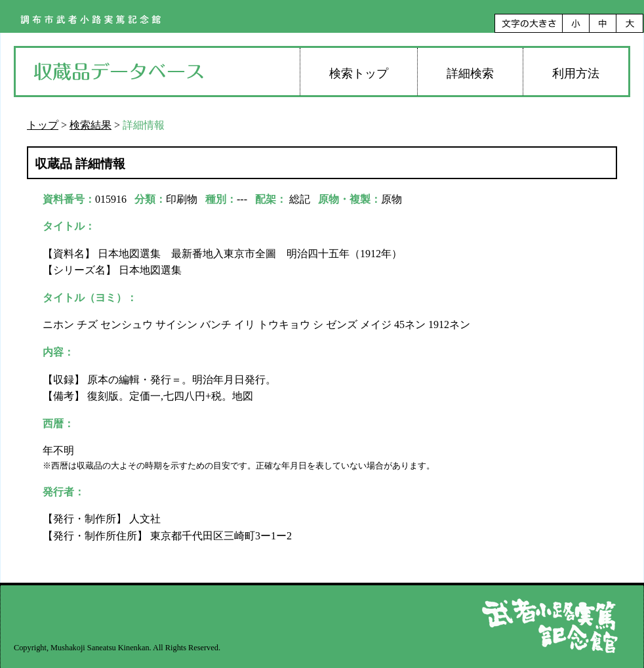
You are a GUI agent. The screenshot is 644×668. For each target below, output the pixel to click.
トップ (43, 125)
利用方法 (576, 73)
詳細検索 (470, 73)
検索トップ (359, 73)
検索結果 (91, 125)
